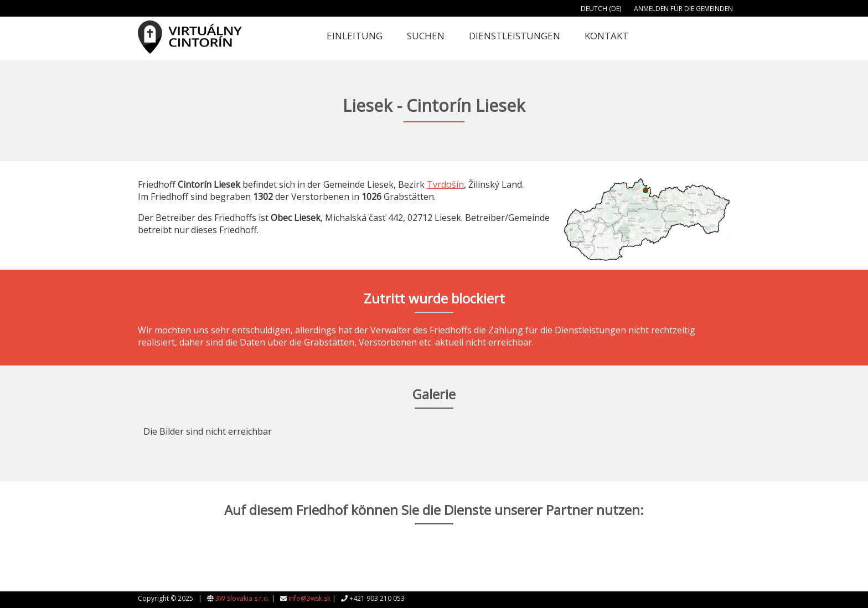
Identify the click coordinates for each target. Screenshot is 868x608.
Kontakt (606, 36)
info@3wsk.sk (309, 598)
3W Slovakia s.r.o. (242, 598)
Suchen (426, 36)
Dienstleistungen (515, 36)
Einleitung (355, 36)
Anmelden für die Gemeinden (683, 9)
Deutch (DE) (601, 9)
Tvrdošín (445, 184)
